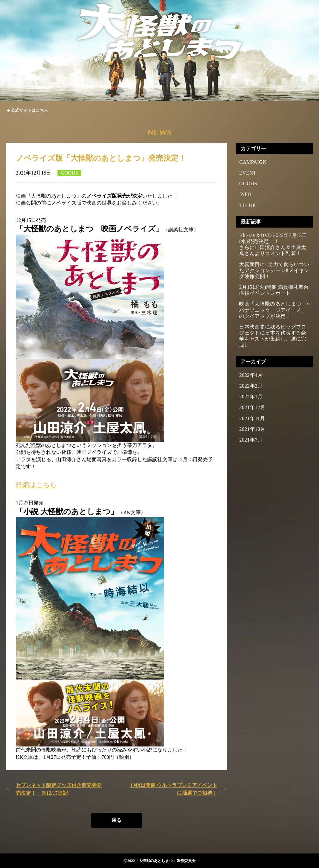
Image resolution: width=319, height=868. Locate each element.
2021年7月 (251, 440)
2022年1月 (251, 397)
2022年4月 (251, 375)
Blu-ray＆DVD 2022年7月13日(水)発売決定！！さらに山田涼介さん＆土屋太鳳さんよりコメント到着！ (273, 244)
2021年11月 (252, 418)
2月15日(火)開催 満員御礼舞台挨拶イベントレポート (274, 290)
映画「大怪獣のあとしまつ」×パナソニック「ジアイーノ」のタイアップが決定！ (274, 310)
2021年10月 (252, 429)
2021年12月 (252, 407)
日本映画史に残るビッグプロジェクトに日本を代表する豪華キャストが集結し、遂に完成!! (273, 336)
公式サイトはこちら (30, 110)
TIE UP (247, 205)
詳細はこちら (36, 485)
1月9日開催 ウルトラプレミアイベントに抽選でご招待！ (174, 789)
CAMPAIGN (253, 162)
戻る (117, 820)
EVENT (248, 173)
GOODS (248, 184)
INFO (245, 194)
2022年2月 (251, 386)
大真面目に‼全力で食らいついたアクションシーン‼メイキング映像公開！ (274, 270)
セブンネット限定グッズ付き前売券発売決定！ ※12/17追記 (59, 789)
